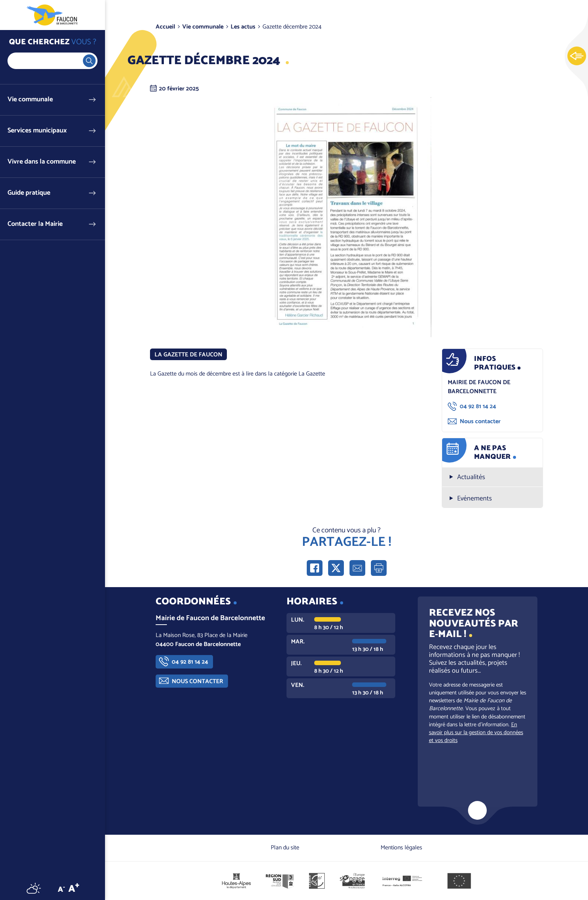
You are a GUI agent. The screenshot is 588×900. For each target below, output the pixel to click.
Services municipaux (37, 131)
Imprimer (379, 568)
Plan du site (285, 848)
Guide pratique (29, 193)
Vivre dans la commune (42, 162)
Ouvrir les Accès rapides (577, 56)
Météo (34, 888)
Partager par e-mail (357, 568)
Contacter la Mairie (35, 224)
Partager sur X (336, 568)
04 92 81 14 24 (478, 406)
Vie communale (30, 100)
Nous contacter (480, 421)
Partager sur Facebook (315, 568)
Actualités (471, 477)
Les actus (243, 27)
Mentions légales (401, 848)
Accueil (165, 27)
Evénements (475, 499)
